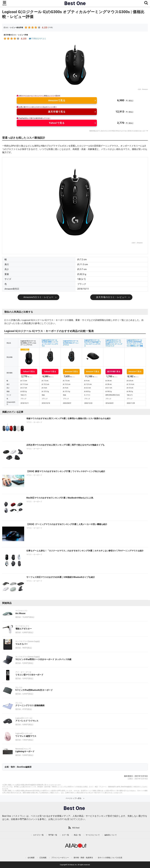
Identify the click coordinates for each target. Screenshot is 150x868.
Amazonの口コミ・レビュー (38, 297)
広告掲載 (43, 858)
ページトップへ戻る (74, 798)
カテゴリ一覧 (38, 835)
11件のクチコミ (37, 39)
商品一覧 (77, 835)
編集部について (111, 835)
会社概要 (31, 858)
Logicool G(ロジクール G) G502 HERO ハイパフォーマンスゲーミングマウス (50, 343)
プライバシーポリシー (60, 858)
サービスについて (93, 835)
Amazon (145, 89)
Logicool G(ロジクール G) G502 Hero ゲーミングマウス (71, 343)
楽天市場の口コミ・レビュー (111, 297)
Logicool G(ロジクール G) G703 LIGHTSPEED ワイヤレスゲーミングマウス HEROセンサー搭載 (135, 343)
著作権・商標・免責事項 (83, 858)
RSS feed (76, 828)
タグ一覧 (65, 835)
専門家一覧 (53, 835)
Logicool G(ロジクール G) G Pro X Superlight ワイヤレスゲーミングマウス (92, 343)
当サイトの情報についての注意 (110, 858)
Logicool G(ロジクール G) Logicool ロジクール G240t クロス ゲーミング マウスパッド (114, 343)
